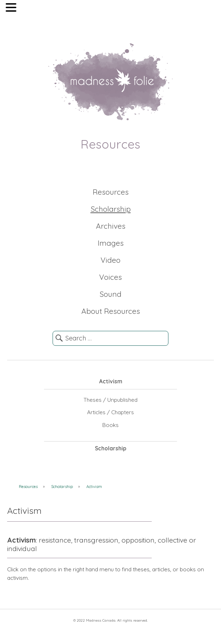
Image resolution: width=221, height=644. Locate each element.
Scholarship (111, 209)
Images (111, 243)
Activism (111, 381)
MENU (29, 9)
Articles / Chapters (110, 412)
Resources (111, 192)
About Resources (111, 311)
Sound (110, 294)
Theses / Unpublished (110, 400)
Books (110, 425)
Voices (110, 277)
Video (110, 260)
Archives (111, 226)
